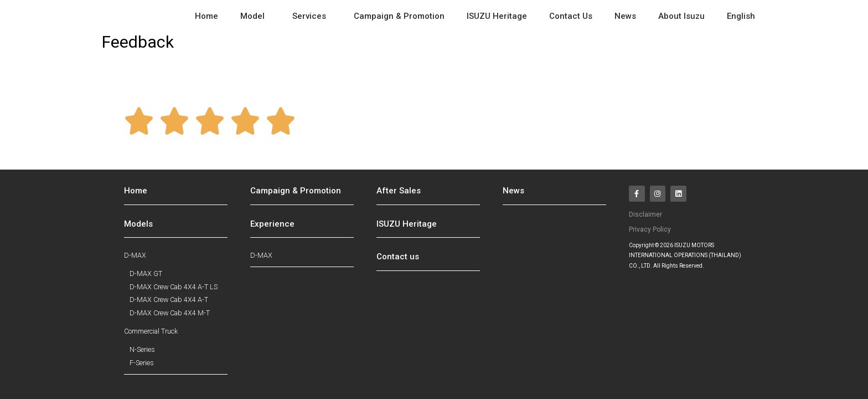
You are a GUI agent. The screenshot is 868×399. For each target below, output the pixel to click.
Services (312, 16)
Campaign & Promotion (399, 16)
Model (255, 16)
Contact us (398, 262)
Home (206, 16)
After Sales (399, 196)
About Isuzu (681, 16)
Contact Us (571, 16)
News (625, 16)
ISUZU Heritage (497, 16)
